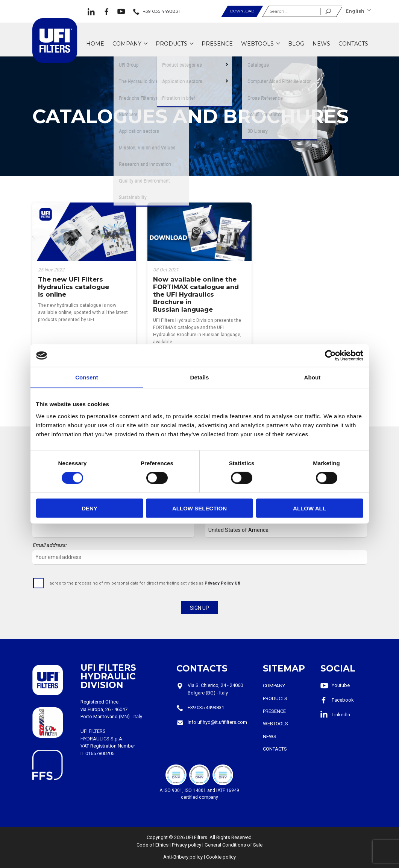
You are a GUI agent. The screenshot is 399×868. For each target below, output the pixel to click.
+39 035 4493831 (206, 707)
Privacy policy (187, 845)
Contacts (275, 749)
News (270, 736)
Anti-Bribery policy (183, 857)
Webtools (275, 724)
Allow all (309, 508)
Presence (274, 711)
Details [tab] (200, 377)
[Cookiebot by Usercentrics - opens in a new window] (330, 356)
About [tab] (313, 377)
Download (242, 11)
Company (274, 686)
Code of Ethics (152, 845)
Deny (90, 508)
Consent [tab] (87, 377)
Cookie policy (221, 857)
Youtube (341, 685)
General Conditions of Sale (234, 845)
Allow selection (199, 508)
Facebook (343, 700)
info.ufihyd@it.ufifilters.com (217, 722)
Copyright (157, 837)
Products (275, 698)
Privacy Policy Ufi (222, 583)
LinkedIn (341, 715)
